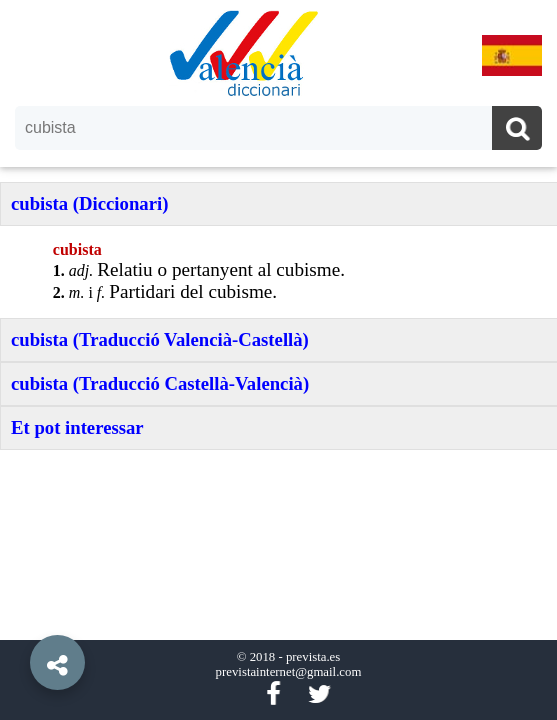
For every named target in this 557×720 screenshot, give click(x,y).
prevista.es (313, 657)
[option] (278, 360)
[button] (20, 617)
